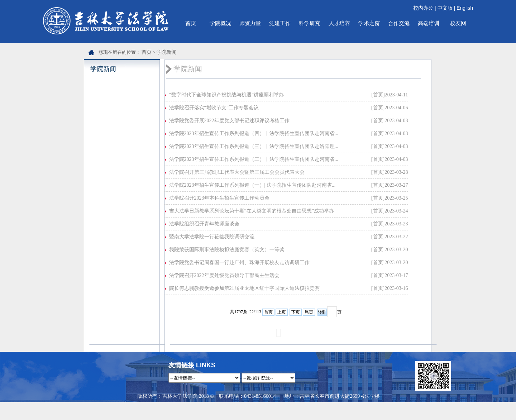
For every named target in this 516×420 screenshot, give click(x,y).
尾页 (309, 312)
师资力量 (250, 23)
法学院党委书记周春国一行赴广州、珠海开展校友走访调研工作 (239, 262)
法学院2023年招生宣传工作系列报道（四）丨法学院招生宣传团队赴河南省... (254, 133)
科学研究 (310, 23)
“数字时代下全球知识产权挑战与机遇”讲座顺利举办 (226, 95)
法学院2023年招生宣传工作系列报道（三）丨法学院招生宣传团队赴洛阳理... (254, 146)
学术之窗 (369, 23)
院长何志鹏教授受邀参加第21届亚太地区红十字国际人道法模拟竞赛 (244, 288)
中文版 (445, 8)
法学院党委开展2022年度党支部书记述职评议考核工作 (229, 121)
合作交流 (399, 23)
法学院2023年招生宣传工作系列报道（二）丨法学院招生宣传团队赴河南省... (254, 159)
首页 (191, 23)
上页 (282, 312)
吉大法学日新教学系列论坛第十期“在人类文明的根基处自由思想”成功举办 (252, 211)
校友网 (458, 23)
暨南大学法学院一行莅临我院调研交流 (212, 237)
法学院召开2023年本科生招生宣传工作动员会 (219, 198)
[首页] (378, 95)
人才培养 (339, 23)
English (465, 8)
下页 (296, 312)
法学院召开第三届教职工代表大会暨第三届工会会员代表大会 (237, 172)
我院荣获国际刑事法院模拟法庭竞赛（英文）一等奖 (227, 250)
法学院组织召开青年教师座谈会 (204, 224)
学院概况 (220, 23)
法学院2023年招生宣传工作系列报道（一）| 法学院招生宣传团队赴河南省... (252, 185)
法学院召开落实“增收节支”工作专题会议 (214, 108)
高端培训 (429, 23)
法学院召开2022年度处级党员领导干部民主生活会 (224, 275)
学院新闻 (167, 52)
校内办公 (423, 8)
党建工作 (280, 23)
